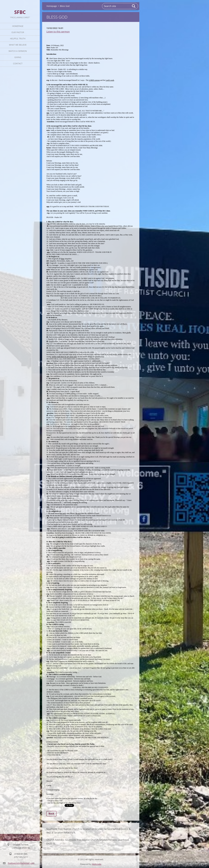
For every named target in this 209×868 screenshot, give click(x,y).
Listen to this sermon (58, 32)
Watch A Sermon (18, 51)
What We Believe (18, 45)
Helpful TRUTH (18, 39)
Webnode (97, 864)
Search (134, 6)
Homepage (18, 26)
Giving (18, 57)
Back (51, 814)
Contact (18, 63)
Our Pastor (18, 32)
